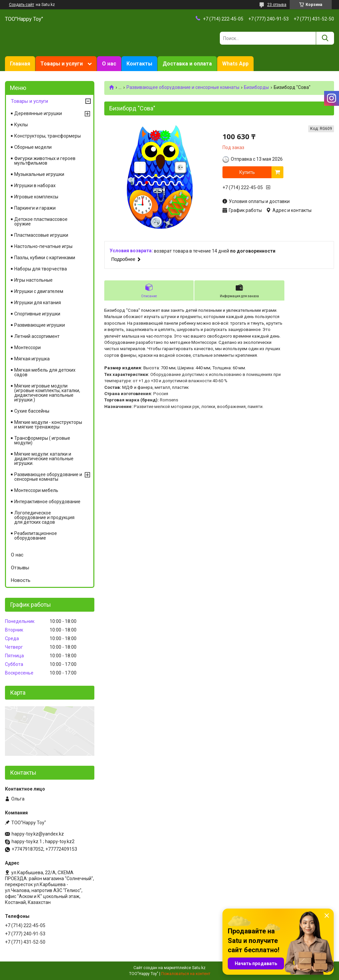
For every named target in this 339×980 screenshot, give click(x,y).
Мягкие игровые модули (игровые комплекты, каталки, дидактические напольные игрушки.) (47, 393)
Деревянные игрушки (38, 113)
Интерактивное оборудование (47, 502)
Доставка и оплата (187, 64)
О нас (109, 64)
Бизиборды (256, 87)
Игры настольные (33, 280)
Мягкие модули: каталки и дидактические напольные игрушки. (44, 459)
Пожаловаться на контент (186, 974)
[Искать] (325, 38)
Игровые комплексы (36, 197)
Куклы (21, 125)
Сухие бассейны (32, 411)
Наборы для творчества (41, 269)
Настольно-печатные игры (43, 246)
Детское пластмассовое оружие (41, 222)
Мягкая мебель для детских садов (45, 372)
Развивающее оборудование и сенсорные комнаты (183, 87)
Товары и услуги (62, 64)
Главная (20, 64)
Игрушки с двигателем (39, 291)
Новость (21, 580)
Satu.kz (199, 968)
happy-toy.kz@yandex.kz (38, 834)
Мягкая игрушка (32, 359)
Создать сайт (22, 5)
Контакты (139, 64)
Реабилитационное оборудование (36, 536)
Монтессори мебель (36, 490)
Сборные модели (33, 147)
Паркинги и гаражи (35, 208)
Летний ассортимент (37, 336)
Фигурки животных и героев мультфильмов (45, 161)
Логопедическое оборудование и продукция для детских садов (44, 517)
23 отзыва (277, 5)
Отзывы (20, 568)
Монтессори (27, 347)
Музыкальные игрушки (39, 174)
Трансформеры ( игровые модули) (42, 440)
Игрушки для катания (38, 303)
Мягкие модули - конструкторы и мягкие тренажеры (48, 425)
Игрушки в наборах (35, 185)
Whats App (235, 64)
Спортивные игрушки (37, 314)
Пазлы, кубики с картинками (45, 258)
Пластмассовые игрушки (41, 235)
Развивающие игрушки (40, 325)
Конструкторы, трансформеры (48, 136)
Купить (247, 172)
